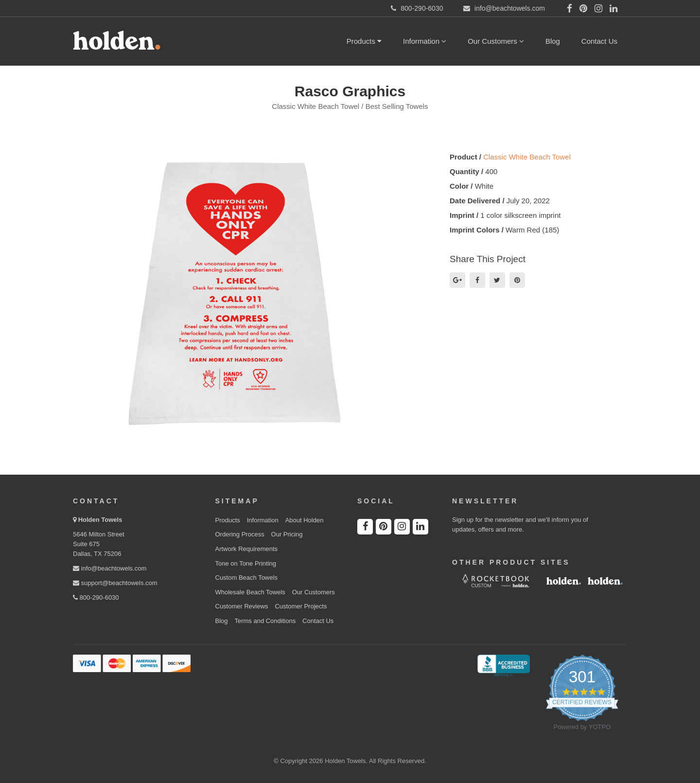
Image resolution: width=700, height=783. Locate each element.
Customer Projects (301, 606)
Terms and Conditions (265, 621)
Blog (553, 41)
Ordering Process (240, 534)
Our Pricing (287, 534)
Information (425, 41)
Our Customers (496, 41)
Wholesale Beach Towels (250, 592)
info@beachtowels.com (110, 568)
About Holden (305, 520)
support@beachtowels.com (115, 583)
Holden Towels (100, 520)
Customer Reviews (242, 606)
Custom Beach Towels (246, 578)
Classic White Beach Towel (527, 157)
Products (364, 41)
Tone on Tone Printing (246, 563)
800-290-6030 (96, 597)
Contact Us (599, 41)
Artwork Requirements (247, 549)
